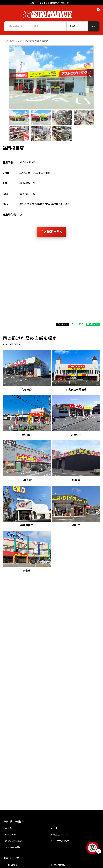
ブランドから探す (13, 847)
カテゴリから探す (61, 841)
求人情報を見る (51, 232)
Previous (12, 77)
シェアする (77, 324)
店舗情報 (30, 41)
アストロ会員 (11, 865)
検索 (93, 26)
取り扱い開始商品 (14, 841)
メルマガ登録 (59, 865)
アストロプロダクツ (12, 41)
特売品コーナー (61, 835)
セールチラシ (11, 835)
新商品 (8, 828)
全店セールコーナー (63, 828)
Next (90, 77)
